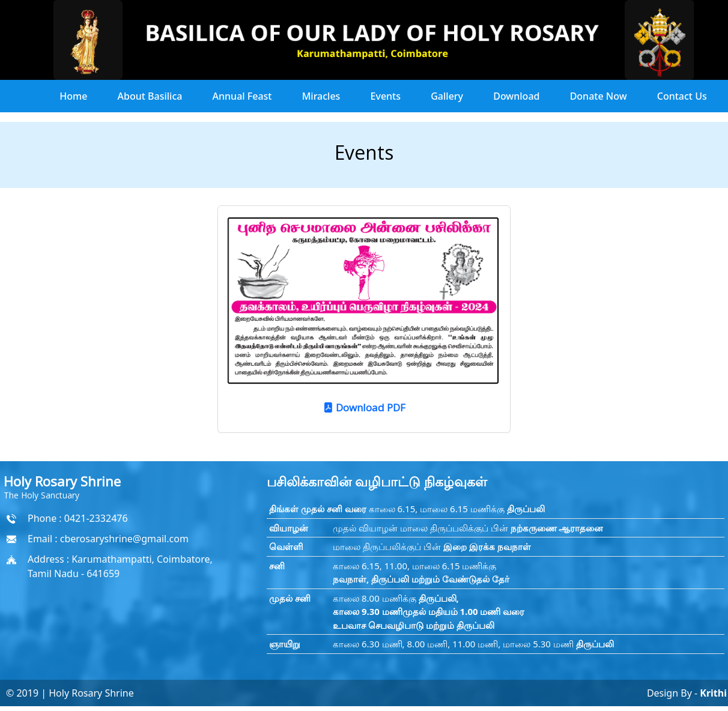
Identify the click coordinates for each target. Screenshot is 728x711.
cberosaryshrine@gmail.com (124, 539)
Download (516, 96)
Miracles (321, 96)
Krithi (712, 693)
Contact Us (682, 96)
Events (386, 96)
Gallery (447, 96)
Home (73, 96)
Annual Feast (242, 96)
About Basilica (150, 96)
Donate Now (599, 96)
